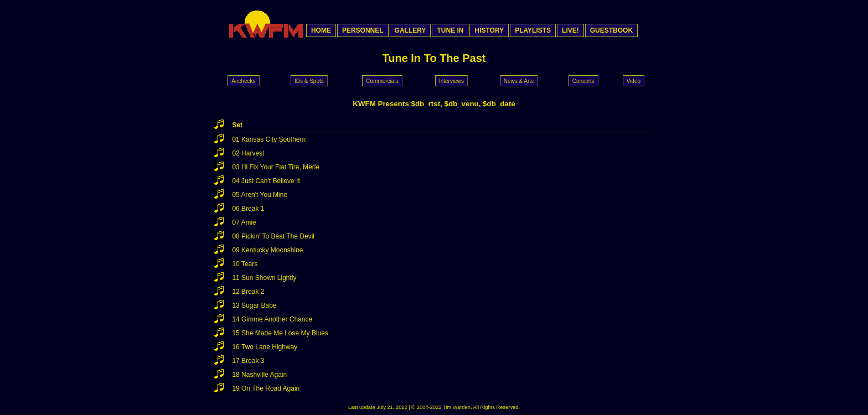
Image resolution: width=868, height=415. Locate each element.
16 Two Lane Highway (265, 347)
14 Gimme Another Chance (272, 319)
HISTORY (489, 30)
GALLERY (410, 30)
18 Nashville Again (259, 375)
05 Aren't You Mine (260, 195)
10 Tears (245, 264)
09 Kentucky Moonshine (267, 250)
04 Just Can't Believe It (266, 181)
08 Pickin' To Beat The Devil (273, 236)
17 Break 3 (248, 361)
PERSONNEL (363, 30)
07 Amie (244, 222)
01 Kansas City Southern (269, 139)
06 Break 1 (248, 209)
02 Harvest (248, 153)
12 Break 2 (248, 292)
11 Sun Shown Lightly (264, 278)
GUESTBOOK (611, 30)
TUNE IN (450, 30)
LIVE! (570, 30)
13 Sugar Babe (254, 305)
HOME (321, 30)
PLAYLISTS (533, 30)
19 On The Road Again (266, 388)
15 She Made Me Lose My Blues (280, 333)
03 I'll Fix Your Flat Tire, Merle (276, 167)
